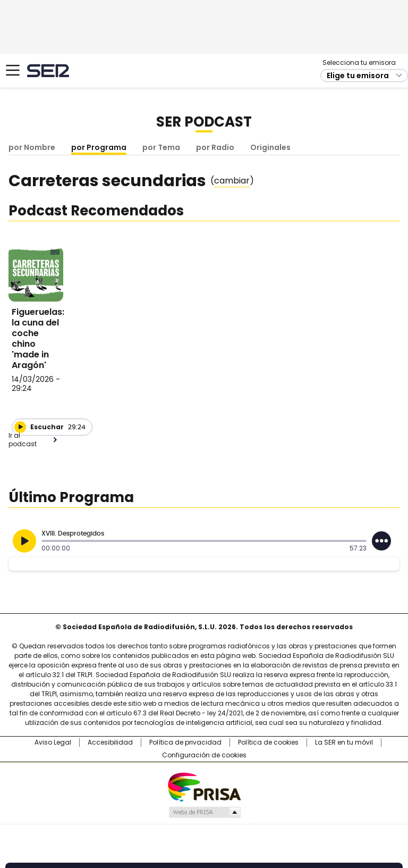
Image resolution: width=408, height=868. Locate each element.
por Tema (161, 147)
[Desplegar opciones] (381, 541)
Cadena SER (48, 70)
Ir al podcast (23, 440)
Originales (270, 147)
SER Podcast (204, 122)
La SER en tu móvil (344, 742)
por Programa (99, 147)
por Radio (215, 147)
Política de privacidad (185, 742)
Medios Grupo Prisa (204, 812)
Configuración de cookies (204, 755)
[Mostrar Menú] (13, 70)
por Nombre (32, 147)
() (232, 181)
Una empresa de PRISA (204, 786)
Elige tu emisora (358, 76)
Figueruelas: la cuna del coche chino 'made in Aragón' (38, 339)
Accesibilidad (110, 742)
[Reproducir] (20, 427)
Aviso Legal (53, 742)
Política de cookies (268, 742)
